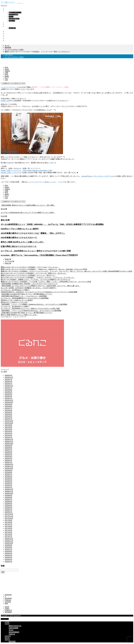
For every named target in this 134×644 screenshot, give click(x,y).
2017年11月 (9, 516)
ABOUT (7, 26)
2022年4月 (9, 415)
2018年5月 (9, 504)
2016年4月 (9, 555)
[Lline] (7, 73)
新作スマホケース (15, 13)
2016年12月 (9, 539)
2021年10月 (9, 423)
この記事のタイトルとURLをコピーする (13, 83)
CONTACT (8, 610)
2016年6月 (9, 551)
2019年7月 (9, 475)
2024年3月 (9, 382)
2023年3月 (9, 394)
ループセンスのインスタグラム (102, 176)
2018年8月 (9, 497)
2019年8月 (9, 473)
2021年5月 (9, 429)
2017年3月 (9, 533)
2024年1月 (9, 384)
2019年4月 (9, 481)
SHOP (7, 607)
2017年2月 (9, 535)
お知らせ (12, 21)
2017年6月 (9, 526)
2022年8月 (9, 406)
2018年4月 (9, 506)
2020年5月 (9, 454)
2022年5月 (9, 413)
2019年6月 (9, 477)
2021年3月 (9, 433)
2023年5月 (9, 392)
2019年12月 (9, 464)
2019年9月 (9, 471)
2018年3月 (9, 508)
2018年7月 (9, 500)
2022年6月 (9, 411)
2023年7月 (9, 388)
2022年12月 (9, 400)
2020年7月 (9, 450)
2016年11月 (9, 541)
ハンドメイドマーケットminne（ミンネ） (42, 182)
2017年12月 (9, 514)
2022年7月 (9, 408)
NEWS (7, 11)
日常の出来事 (13, 15)
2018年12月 (9, 489)
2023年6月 (9, 390)
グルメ (11, 17)
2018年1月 (9, 512)
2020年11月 (9, 442)
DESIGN (8, 23)
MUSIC (7, 25)
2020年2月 (9, 460)
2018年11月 (9, 491)
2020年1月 (9, 462)
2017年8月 (9, 522)
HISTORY (12, 28)
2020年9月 (9, 446)
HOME (7, 9)
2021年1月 (9, 437)
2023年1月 (9, 398)
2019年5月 (9, 479)
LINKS (7, 609)
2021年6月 (9, 427)
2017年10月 (9, 518)
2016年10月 (9, 543)
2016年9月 (9, 545)
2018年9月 (9, 495)
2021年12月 (9, 421)
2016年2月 (9, 560)
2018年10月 (9, 493)
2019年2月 (9, 485)
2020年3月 (9, 458)
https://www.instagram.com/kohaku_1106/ (38, 170)
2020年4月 (9, 456)
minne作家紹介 (14, 19)
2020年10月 (9, 444)
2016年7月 (9, 549)
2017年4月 (9, 531)
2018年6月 (9, 502)
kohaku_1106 (6, 101)
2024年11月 (9, 377)
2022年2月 (9, 417)
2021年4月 (9, 431)
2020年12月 (9, 440)
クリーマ (61, 182)
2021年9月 (9, 425)
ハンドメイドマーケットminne (12, 87)
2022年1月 (9, 419)
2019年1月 (9, 487)
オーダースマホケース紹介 (14, 57)
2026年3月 (9, 375)
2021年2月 (9, 435)
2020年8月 (9, 448)
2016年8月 (9, 547)
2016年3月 (9, 557)
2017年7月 (9, 524)
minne (84, 176)
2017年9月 (9, 520)
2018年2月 (9, 510)
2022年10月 (9, 402)
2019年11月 (9, 466)
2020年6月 (9, 452)
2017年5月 (9, 528)
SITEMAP (8, 612)
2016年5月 (9, 553)
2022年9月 (9, 404)
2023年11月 (9, 386)
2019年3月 (9, 483)
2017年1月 (9, 537)
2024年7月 (9, 380)
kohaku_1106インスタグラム (11, 170)
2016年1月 (9, 562)
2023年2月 (9, 396)
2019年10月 (9, 468)
